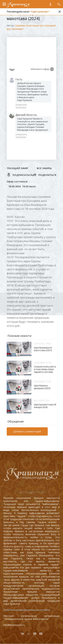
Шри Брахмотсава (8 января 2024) (45, 406)
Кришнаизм (19, 4)
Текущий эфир (17, 168)
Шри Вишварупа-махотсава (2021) (43, 349)
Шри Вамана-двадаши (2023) (42, 387)
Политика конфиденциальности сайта (27, 610)
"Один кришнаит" (42, 12)
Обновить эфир (40, 69)
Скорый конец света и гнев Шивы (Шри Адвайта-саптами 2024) (45, 371)
